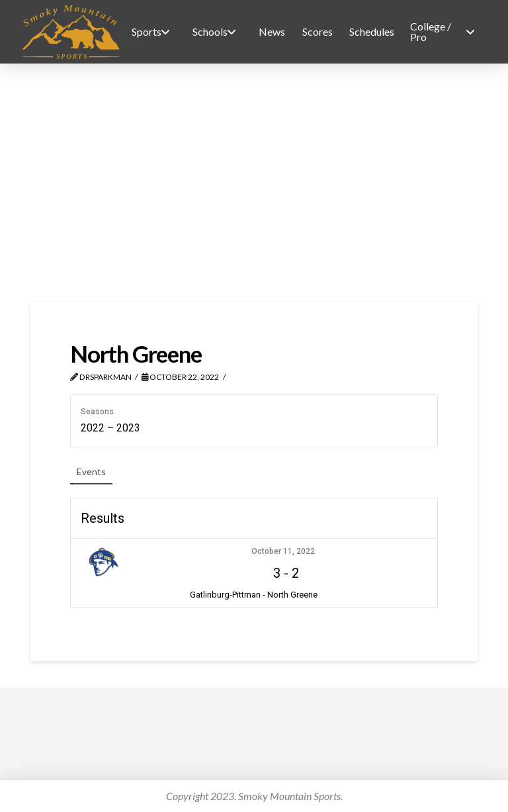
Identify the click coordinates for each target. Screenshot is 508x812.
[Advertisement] (254, 183)
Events (91, 472)
